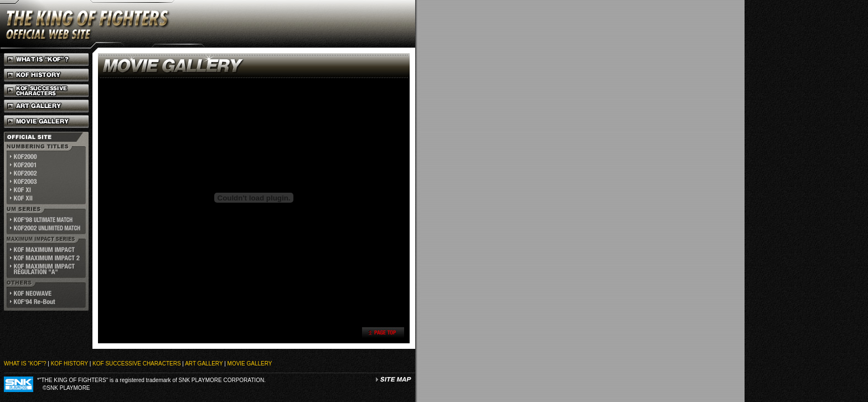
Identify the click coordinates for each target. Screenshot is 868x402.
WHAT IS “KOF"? (25, 364)
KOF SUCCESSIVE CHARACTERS (136, 364)
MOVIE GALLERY (250, 364)
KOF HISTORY (69, 364)
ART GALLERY (204, 364)
